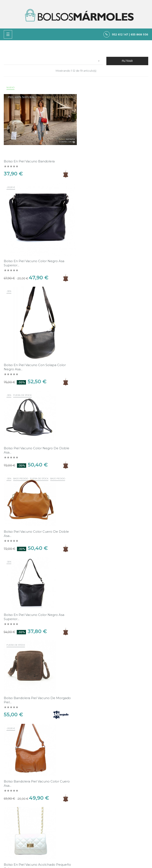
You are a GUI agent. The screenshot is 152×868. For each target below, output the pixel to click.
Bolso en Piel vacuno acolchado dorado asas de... (110, 595)
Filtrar (127, 61)
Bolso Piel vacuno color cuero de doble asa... (36, 345)
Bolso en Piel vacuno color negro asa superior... (108, 161)
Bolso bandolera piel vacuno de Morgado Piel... (37, 428)
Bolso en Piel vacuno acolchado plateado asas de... (37, 595)
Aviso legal (85, 801)
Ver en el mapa (138, 765)
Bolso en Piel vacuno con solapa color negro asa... (35, 262)
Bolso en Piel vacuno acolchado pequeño (111, 510)
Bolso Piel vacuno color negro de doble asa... (111, 244)
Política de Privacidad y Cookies (99, 808)
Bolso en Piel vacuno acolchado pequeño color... (37, 512)
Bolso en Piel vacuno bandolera (29, 159)
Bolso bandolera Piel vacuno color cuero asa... (111, 428)
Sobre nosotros (88, 815)
